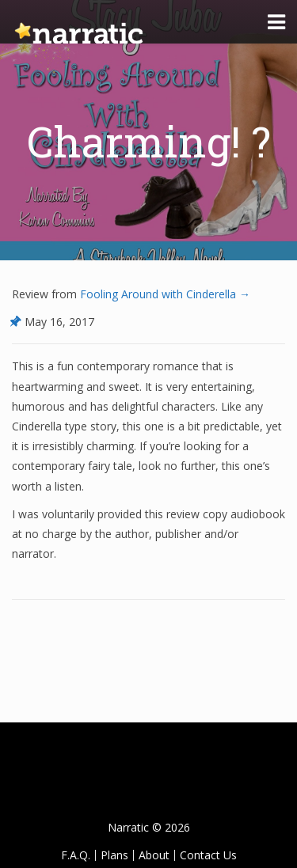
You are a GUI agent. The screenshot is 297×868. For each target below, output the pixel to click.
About (154, 855)
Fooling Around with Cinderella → (164, 294)
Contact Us (208, 855)
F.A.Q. (76, 855)
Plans (114, 855)
